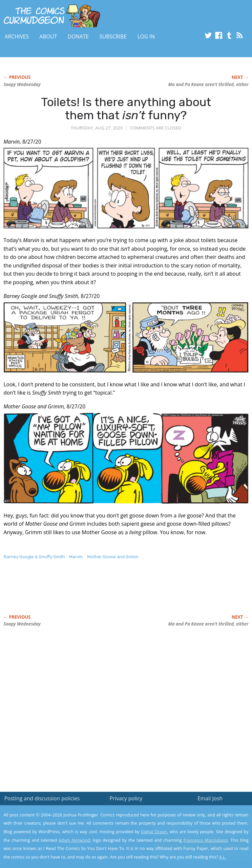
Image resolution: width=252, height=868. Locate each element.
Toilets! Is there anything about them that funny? (126, 109)
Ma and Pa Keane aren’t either (209, 84)
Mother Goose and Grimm (113, 557)
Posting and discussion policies (42, 798)
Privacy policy (126, 798)
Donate (78, 36)
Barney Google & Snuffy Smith (34, 557)
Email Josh (210, 798)
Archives (17, 36)
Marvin (76, 557)
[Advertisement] (80, 594)
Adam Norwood (74, 840)
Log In (146, 36)
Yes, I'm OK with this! (196, 844)
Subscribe (113, 36)
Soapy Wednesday (22, 84)
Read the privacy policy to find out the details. (193, 827)
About (48, 36)
